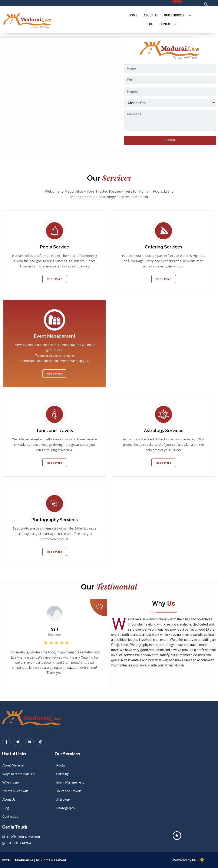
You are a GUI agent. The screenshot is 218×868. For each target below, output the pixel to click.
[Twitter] (18, 742)
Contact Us (169, 24)
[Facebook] (6, 742)
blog (149, 24)
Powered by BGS (186, 860)
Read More (55, 279)
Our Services (179, 15)
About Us (151, 15)
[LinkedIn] (29, 742)
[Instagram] (41, 742)
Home (133, 15)
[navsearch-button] (198, 5)
